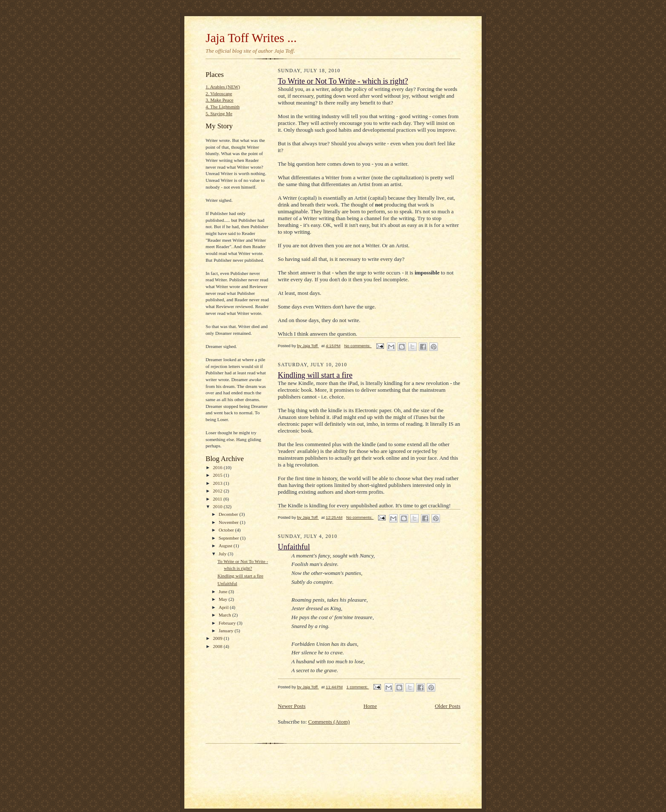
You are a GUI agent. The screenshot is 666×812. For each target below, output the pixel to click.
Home (370, 706)
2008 (218, 646)
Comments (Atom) (329, 722)
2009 (218, 638)
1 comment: (358, 687)
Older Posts (448, 706)
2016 (218, 467)
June (224, 591)
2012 (218, 491)
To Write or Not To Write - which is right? (343, 81)
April (224, 607)
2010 (218, 506)
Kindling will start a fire (240, 576)
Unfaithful (227, 583)
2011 (218, 499)
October (227, 530)
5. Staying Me (219, 113)
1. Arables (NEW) (223, 87)
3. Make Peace (219, 100)
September (230, 538)
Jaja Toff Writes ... (251, 38)
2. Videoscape (219, 93)
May (224, 599)
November (229, 522)
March (226, 615)
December (229, 514)
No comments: (358, 346)
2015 (218, 475)
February (228, 623)
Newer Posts (292, 706)
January (227, 631)
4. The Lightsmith (223, 107)
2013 (218, 483)
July (223, 554)
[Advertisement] (305, 760)
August (226, 546)
